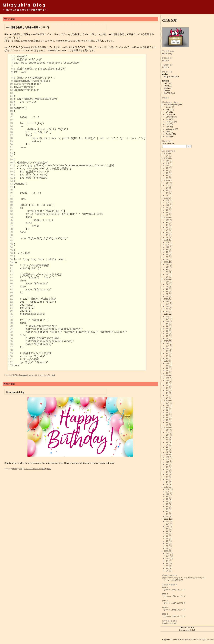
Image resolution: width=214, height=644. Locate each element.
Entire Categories (171, 105)
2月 (167, 178)
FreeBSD (169, 122)
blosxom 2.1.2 (187, 630)
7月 (167, 272)
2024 (166, 181)
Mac (167, 127)
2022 (166, 218)
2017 (166, 314)
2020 (166, 262)
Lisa (21, 469)
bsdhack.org (167, 54)
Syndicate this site (169, 623)
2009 (166, 519)
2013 (166, 400)
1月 (167, 156)
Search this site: (169, 144)
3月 (167, 176)
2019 (166, 279)
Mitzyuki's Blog (24, 5)
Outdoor (169, 134)
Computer (23, 375)
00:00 (15, 469)
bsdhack (166, 60)
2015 (166, 361)
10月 (168, 166)
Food (168, 119)
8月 (167, 225)
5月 (167, 171)
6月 (167, 168)
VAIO (168, 137)
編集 (53, 375)
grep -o (165, 587)
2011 (166, 455)
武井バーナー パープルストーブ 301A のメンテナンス (183, 578)
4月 (167, 173)
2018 (166, 299)
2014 (166, 376)
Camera (169, 114)
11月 (168, 163)
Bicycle (169, 107)
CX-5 (168, 112)
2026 (166, 153)
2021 (166, 240)
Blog (168, 109)
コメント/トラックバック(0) (39, 375)
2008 (166, 551)
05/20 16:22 (178, 580)
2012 (166, 428)
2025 (166, 158)
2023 (166, 198)
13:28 (15, 375)
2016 (166, 341)
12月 (168, 161)
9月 (167, 223)
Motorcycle (170, 129)
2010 (166, 487)
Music (168, 132)
